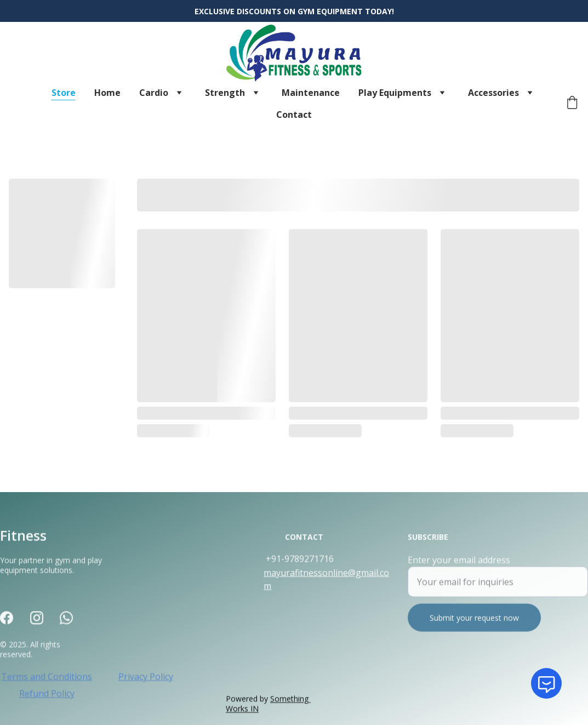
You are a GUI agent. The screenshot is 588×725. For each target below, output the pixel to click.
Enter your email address (459, 567)
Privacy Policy (146, 678)
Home (107, 93)
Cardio (154, 93)
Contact (294, 115)
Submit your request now (474, 624)
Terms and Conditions (47, 678)
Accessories (493, 93)
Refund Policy (47, 695)
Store (64, 93)
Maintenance (311, 93)
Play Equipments (395, 93)
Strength (225, 93)
